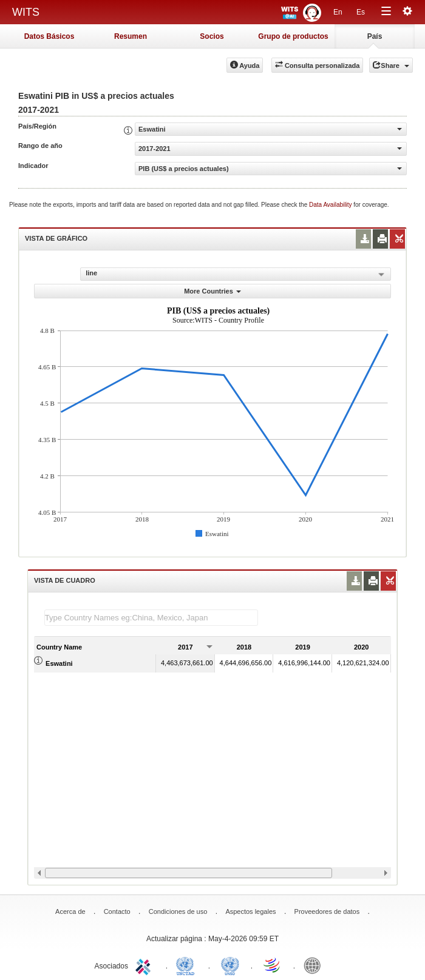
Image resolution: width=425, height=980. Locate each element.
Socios (212, 36)
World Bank (315, 965)
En (338, 12)
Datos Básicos (49, 36)
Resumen (131, 36)
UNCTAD (188, 965)
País (375, 36)
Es (361, 12)
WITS (26, 12)
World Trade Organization (273, 965)
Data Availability (331, 205)
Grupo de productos (293, 36)
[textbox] (151, 618)
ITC (145, 965)
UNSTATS (230, 965)
